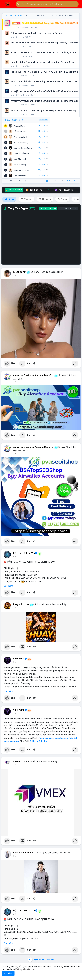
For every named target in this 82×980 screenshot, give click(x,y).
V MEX (17, 761)
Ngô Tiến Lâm (20, 176)
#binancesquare (46, 738)
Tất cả (9, 199)
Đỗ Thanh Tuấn (20, 131)
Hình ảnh (45, 199)
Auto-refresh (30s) (55, 181)
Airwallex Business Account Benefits (33, 375)
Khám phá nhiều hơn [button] (25, 969)
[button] (47, 4)
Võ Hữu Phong (20, 165)
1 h (14, 608)
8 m (15, 275)
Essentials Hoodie (23, 853)
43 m (15, 557)
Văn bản (26, 199)
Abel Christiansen (22, 170)
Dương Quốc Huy (21, 154)
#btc (71, 738)
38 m (15, 453)
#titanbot (43, 741)
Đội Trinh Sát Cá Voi (24, 553)
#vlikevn (34, 741)
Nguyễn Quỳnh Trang (23, 148)
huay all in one (21, 604)
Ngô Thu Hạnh (20, 159)
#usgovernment (12, 741)
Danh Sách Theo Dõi (68, 209)
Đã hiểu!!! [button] (8, 973)
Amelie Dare (19, 126)
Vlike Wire (19, 659)
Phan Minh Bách (21, 137)
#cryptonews (61, 738)
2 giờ (15, 856)
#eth (76, 738)
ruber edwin (20, 272)
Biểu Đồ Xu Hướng (48, 209)
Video (62, 199)
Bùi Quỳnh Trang (21, 143)
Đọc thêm (8, 586)
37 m (15, 382)
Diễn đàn (23, 181)
